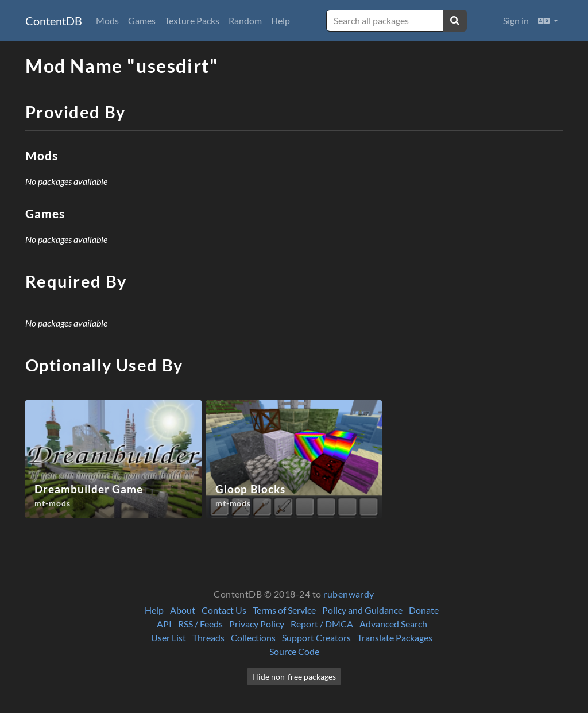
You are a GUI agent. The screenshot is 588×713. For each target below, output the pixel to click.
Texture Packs (192, 20)
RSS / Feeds (200, 624)
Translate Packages (395, 638)
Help (281, 20)
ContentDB (54, 21)
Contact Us (224, 610)
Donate (424, 610)
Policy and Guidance (362, 610)
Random (245, 20)
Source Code (294, 651)
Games (142, 20)
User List (169, 638)
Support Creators (316, 638)
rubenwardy (349, 594)
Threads (208, 638)
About (183, 610)
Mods (107, 20)
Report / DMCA (322, 624)
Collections (253, 638)
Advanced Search (393, 624)
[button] (548, 21)
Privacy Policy (257, 624)
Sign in (516, 20)
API (164, 624)
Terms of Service (284, 610)
